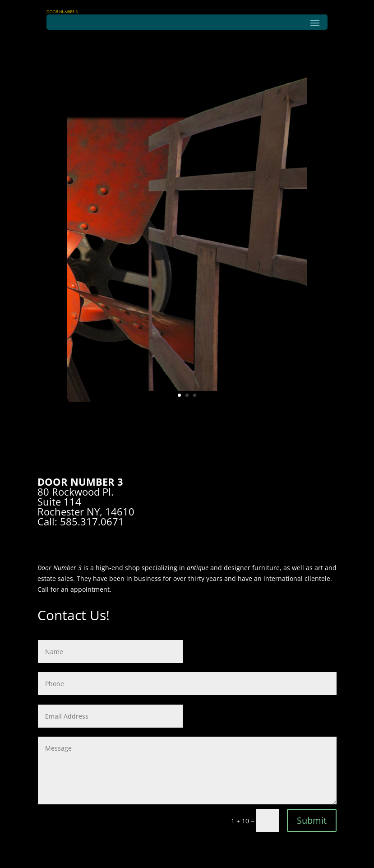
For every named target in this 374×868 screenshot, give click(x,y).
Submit (312, 820)
